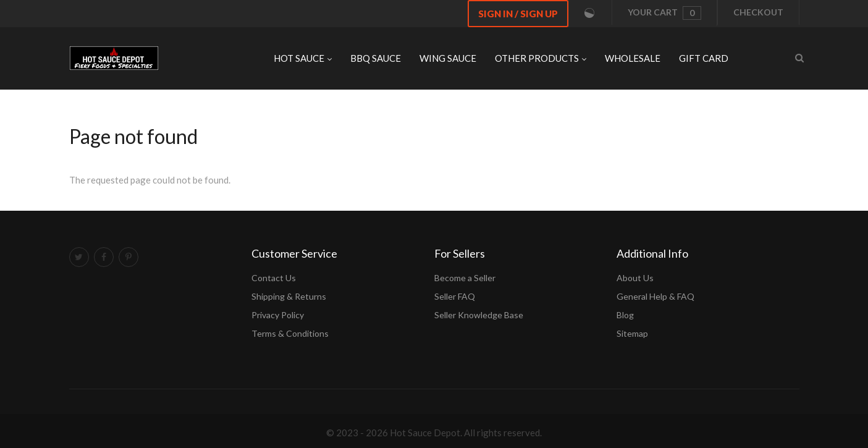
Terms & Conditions (290, 333)
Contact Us (274, 278)
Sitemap (632, 333)
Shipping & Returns (289, 296)
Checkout (758, 12)
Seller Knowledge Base (479, 315)
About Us (635, 278)
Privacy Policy (278, 315)
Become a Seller (465, 278)
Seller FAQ (455, 296)
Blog (625, 315)
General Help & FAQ (655, 296)
